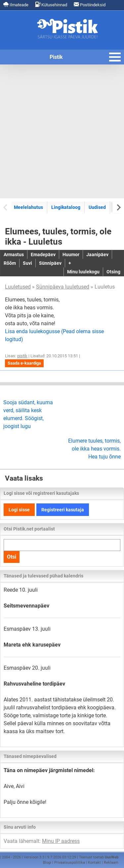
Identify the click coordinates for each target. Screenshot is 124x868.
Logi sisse (19, 510)
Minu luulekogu (83, 272)
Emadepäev (43, 255)
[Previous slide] (6, 207)
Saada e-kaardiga (24, 363)
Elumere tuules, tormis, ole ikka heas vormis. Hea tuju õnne (94, 449)
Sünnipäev (50, 263)
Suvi (27, 263)
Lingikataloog (66, 207)
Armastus (14, 255)
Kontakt (94, 863)
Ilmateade (16, 4)
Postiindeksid (90, 4)
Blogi (47, 863)
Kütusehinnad (51, 4)
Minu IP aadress (61, 841)
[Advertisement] (62, 131)
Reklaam (111, 863)
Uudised (97, 207)
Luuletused (18, 287)
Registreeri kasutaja (63, 510)
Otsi (12, 557)
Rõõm (10, 263)
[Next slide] (118, 207)
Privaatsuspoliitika (70, 863)
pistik (22, 356)
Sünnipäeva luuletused (63, 287)
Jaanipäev (97, 255)
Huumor (71, 255)
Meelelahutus (28, 207)
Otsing (113, 272)
